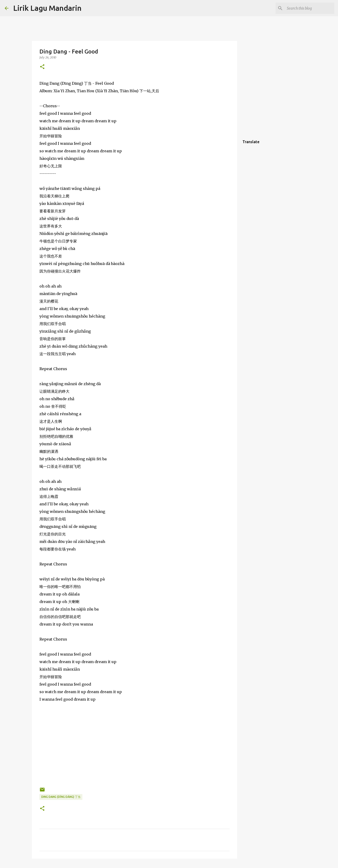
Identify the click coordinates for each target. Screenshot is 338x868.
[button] (42, 67)
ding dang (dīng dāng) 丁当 (61, 797)
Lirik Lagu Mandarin (47, 8)
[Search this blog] (310, 8)
